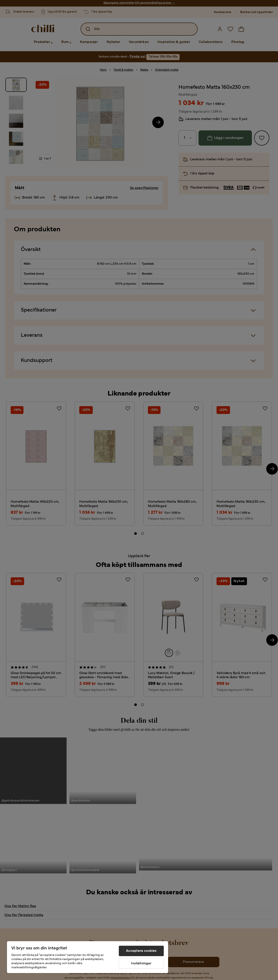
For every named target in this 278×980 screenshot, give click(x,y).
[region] (88, 957)
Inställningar (141, 964)
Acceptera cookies (141, 951)
